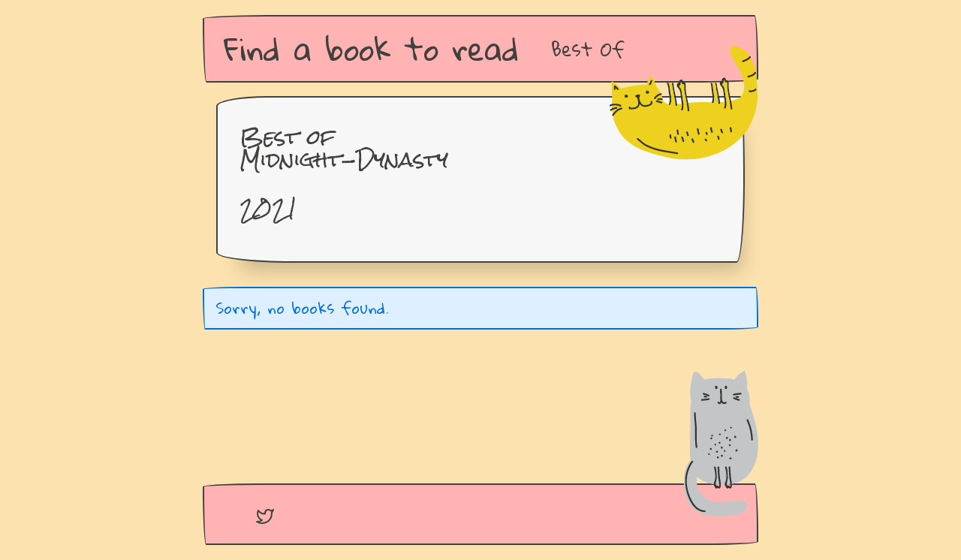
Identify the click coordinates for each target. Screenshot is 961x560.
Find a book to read (371, 48)
